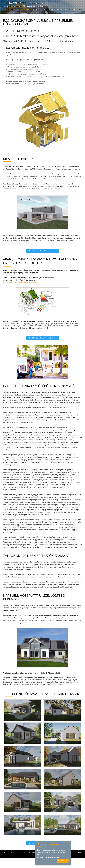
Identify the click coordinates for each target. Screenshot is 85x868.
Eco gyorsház (25, 9)
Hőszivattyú (36, 9)
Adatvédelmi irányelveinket (55, 855)
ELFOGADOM (63, 861)
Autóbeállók (14, 9)
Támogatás (59, 9)
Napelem (6, 9)
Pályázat (67, 9)
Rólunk (80, 9)
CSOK (73, 9)
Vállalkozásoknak (47, 9)
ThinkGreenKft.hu (25, 3)
